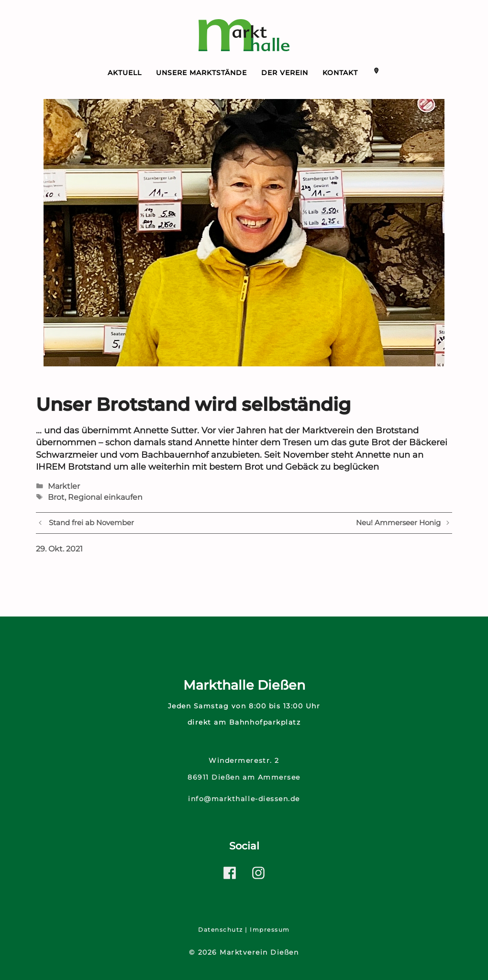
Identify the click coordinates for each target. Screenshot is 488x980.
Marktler (64, 486)
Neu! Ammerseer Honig (398, 523)
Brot (56, 497)
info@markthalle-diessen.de (244, 799)
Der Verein (285, 73)
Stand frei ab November (91, 523)
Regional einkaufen (105, 497)
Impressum (270, 930)
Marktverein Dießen (259, 952)
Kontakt (340, 73)
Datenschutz (221, 930)
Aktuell (125, 73)
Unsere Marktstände (201, 73)
